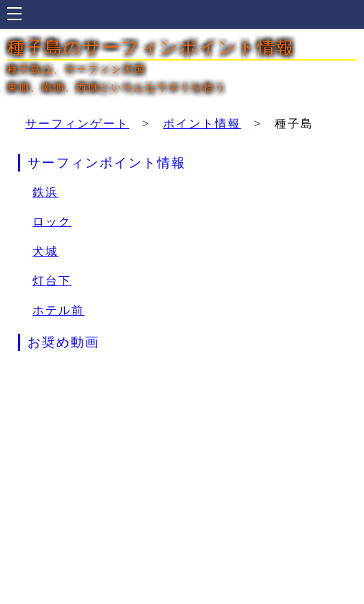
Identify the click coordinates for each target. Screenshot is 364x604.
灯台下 (52, 281)
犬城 (45, 251)
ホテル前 (58, 310)
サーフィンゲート (77, 124)
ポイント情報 (202, 124)
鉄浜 (45, 192)
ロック (52, 222)
